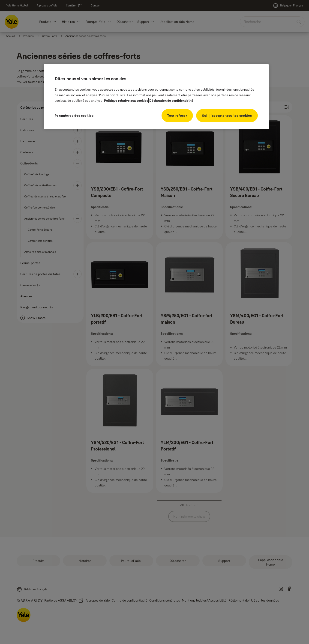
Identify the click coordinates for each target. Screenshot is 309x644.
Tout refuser (177, 116)
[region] (156, 97)
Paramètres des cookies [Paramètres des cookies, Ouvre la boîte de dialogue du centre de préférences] (74, 116)
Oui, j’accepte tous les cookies (227, 116)
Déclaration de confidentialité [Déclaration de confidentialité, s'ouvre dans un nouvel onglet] (171, 101)
